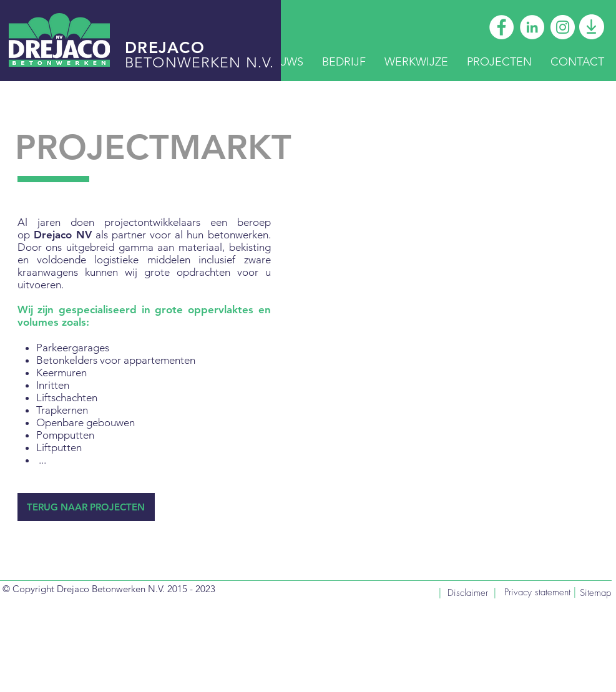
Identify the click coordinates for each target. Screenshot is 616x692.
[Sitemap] (593, 593)
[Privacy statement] (537, 592)
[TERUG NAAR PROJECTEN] (86, 507)
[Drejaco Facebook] (501, 27)
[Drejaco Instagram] (563, 27)
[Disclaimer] (468, 593)
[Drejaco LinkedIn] (532, 27)
